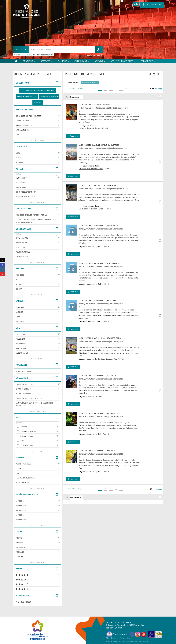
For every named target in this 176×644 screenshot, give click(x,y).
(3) (38, 525)
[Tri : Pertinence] (76, 97)
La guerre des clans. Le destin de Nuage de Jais (98, 359)
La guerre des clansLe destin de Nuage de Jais (90, 127)
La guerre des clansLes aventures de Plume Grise (91, 167)
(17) (38, 411)
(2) (38, 295)
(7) (38, 451)
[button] (38, 90)
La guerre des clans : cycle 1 (90, 246)
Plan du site (111, 638)
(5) (38, 359)
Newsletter (125, 638)
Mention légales (113, 642)
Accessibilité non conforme (135, 642)
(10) (38, 488)
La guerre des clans (87, 396)
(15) (38, 202)
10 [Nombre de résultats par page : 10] (151, 89)
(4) (38, 140)
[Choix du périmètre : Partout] (21, 49)
